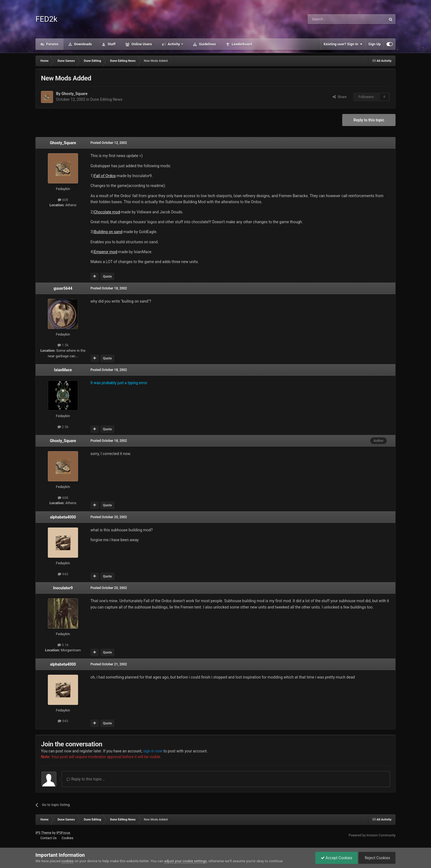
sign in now (153, 751)
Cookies (67, 838)
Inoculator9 (63, 588)
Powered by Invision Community (372, 835)
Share (340, 97)
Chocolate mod (107, 212)
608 (63, 200)
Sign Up (375, 44)
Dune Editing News (106, 99)
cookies (67, 861)
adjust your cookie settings (185, 861)
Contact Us (49, 838)
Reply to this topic (369, 120)
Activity (174, 44)
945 (63, 574)
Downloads (83, 44)
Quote (107, 277)
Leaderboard (241, 44)
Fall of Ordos (105, 176)
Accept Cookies (335, 858)
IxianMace (63, 370)
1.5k (63, 345)
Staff (111, 44)
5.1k (63, 645)
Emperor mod (106, 252)
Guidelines (207, 44)
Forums (52, 44)
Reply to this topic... (86, 779)
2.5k (63, 427)
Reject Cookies (377, 858)
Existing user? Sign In (343, 44)
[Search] (334, 19)
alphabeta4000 (63, 517)
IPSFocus (63, 833)
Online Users (141, 44)
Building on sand (108, 232)
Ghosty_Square (74, 94)
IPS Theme (43, 833)
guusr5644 (63, 288)
